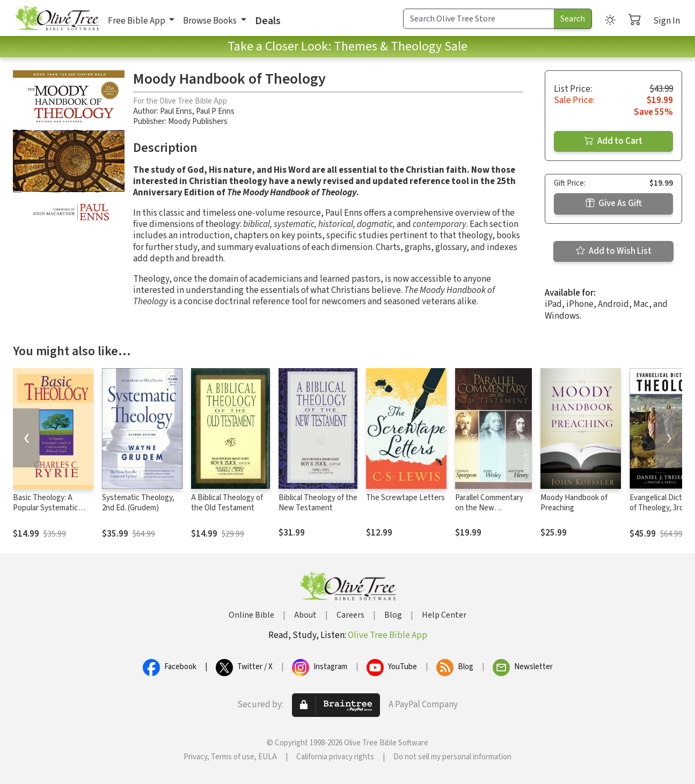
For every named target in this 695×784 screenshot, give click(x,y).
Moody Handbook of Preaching (574, 503)
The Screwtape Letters (405, 498)
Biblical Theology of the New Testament (318, 503)
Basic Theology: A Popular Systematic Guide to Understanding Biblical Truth (53, 513)
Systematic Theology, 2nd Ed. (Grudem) (138, 503)
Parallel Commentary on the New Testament (489, 508)
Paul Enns (176, 111)
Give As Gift (614, 203)
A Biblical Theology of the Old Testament (227, 503)
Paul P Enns (215, 111)
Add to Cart (613, 141)
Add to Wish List (614, 251)
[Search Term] (479, 19)
